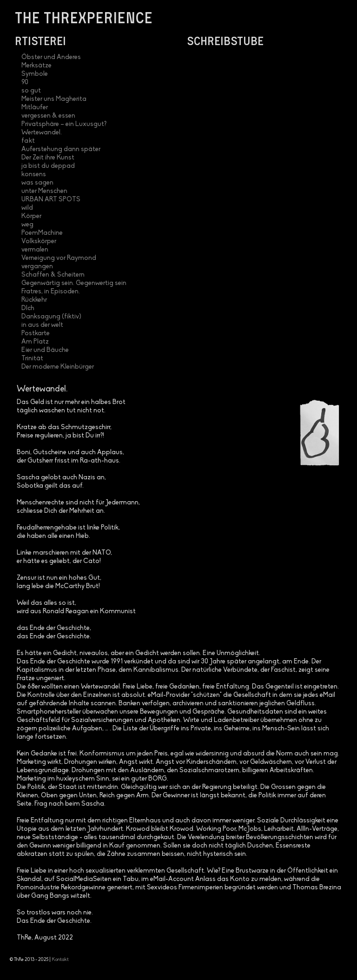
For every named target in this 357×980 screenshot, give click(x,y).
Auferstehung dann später (61, 149)
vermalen (35, 250)
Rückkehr (34, 300)
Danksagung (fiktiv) (51, 317)
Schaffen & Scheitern (53, 275)
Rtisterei (40, 40)
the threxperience (84, 17)
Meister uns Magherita (54, 99)
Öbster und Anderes (51, 57)
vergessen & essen (48, 116)
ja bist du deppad (48, 166)
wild (27, 208)
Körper (31, 216)
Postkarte (36, 334)
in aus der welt (42, 325)
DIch (28, 308)
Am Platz (35, 342)
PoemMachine (42, 233)
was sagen (37, 183)
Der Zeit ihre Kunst (48, 158)
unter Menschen (44, 191)
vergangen (37, 267)
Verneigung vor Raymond (59, 258)
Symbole (35, 74)
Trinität (32, 359)
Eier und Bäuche (45, 350)
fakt (28, 141)
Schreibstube (225, 40)
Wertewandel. (42, 133)
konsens (34, 175)
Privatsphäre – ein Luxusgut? (64, 124)
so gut (31, 91)
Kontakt (60, 960)
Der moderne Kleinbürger (58, 367)
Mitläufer (35, 108)
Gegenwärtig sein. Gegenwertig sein (74, 283)
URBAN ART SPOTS (51, 200)
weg (27, 225)
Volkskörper (39, 242)
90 (25, 83)
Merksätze (36, 66)
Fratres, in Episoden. (51, 292)
